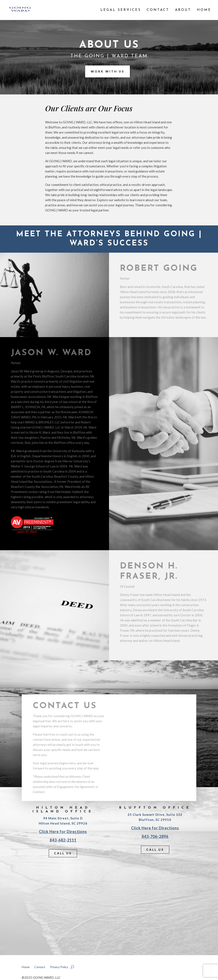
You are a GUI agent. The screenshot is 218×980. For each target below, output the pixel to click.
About (183, 10)
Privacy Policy (59, 967)
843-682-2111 (63, 840)
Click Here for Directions (63, 832)
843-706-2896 (155, 836)
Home (204, 10)
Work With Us (108, 71)
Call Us (63, 853)
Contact (158, 10)
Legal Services (121, 10)
